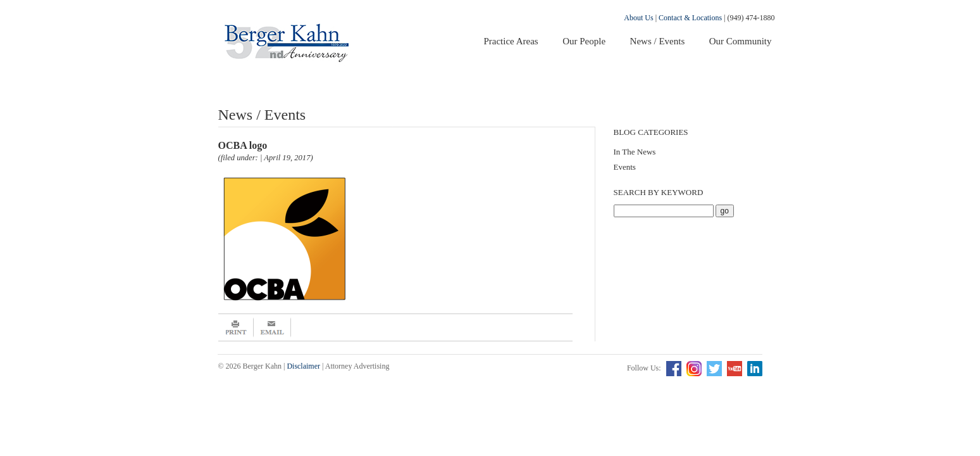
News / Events (658, 41)
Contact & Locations (690, 18)
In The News (635, 152)
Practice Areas (511, 41)
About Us (638, 18)
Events (625, 167)
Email (272, 327)
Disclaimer (303, 366)
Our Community (741, 41)
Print (236, 327)
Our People (584, 41)
